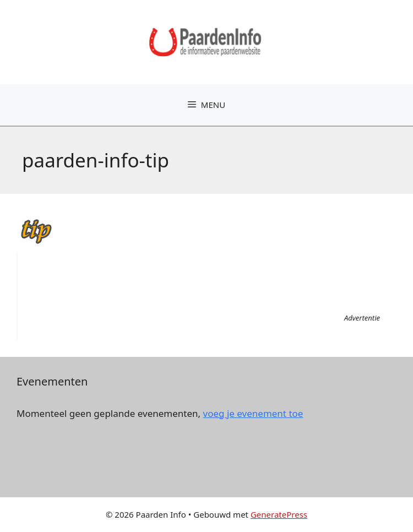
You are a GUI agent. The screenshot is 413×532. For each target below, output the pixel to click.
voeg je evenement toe (253, 413)
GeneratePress (279, 514)
